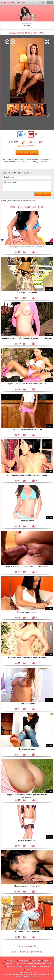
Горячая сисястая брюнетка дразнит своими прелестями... (27, 796)
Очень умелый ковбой (27, 292)
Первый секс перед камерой (27, 886)
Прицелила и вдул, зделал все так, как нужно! (27, 566)
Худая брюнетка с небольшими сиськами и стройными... (27, 338)
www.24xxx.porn (20, 952)
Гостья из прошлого (27, 840)
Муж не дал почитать (27, 612)
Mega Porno (24, 972)
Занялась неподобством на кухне (27, 429)
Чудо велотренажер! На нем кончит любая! (27, 384)
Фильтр (27, 26)
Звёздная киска (27, 521)
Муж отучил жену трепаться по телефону (27, 247)
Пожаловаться (45, 966)
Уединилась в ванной (27, 703)
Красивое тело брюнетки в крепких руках (27, 658)
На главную (11, 961)
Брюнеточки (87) (27, 946)
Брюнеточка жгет (27, 749)
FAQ (51, 963)
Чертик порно (34, 952)
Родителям (36, 961)
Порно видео (23, 961)
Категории (8, 963)
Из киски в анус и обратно (27, 932)
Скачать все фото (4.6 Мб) (27, 153)
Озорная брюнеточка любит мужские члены (27, 475)
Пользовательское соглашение (34, 963)
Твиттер (29, 969)
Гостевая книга (23, 966)
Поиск (34, 966)
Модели (46, 961)
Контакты (10, 966)
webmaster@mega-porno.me (42, 974)
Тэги (17, 963)
